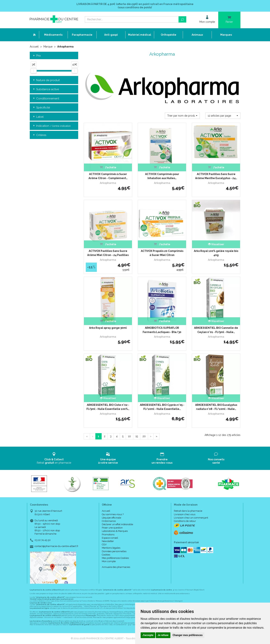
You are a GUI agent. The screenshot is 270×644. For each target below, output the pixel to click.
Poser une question (112, 528)
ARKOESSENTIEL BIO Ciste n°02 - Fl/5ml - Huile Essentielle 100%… (108, 407)
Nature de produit (46, 80)
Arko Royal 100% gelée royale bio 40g (216, 253)
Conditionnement (46, 99)
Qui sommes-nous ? (113, 514)
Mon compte (109, 561)
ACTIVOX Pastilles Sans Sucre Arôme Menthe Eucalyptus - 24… (216, 176)
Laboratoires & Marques (115, 531)
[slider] (33, 71)
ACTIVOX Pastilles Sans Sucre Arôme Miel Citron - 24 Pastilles (108, 253)
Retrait (54, 458)
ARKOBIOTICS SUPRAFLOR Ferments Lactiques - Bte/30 (162, 330)
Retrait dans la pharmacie (188, 511)
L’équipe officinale (111, 518)
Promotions (108, 535)
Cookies (106, 555)
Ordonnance (109, 521)
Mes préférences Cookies (115, 558)
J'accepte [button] (148, 635)
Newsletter (108, 541)
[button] (182, 116)
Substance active (46, 89)
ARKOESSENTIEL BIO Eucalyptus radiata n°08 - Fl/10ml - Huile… (216, 407)
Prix (37, 56)
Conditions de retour (185, 521)
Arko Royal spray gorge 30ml (108, 328)
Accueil (34, 47)
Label (38, 117)
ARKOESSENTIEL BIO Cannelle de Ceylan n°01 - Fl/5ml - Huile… (216, 330)
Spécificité (41, 108)
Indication (52, 126)
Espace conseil (110, 538)
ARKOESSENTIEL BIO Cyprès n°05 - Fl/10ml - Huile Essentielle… (162, 407)
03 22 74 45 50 (43, 540)
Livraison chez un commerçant (191, 518)
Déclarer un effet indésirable (117, 524)
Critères (39, 135)
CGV (104, 544)
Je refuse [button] (163, 635)
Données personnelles (114, 551)
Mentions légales (111, 548)
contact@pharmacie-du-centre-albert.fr (56, 546)
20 (144, 436)
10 (129, 436)
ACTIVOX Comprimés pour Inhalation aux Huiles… (162, 176)
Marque (48, 47)
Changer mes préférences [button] (188, 635)
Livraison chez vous (185, 514)
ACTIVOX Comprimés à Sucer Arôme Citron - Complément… (108, 176)
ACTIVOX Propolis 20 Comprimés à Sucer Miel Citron (162, 253)
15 (137, 436)
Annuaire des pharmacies (116, 567)
